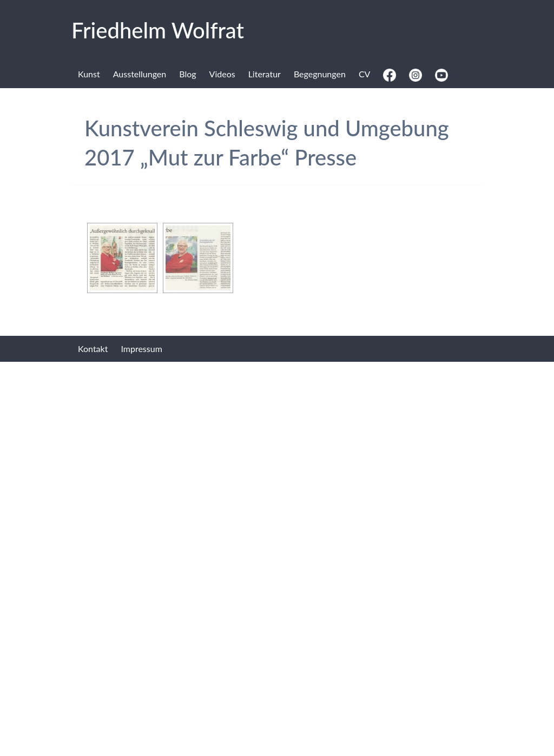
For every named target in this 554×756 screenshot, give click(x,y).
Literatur (265, 74)
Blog (187, 74)
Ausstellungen (140, 74)
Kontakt (93, 349)
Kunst (89, 74)
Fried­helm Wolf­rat (158, 30)
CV (365, 74)
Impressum (141, 349)
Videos (222, 74)
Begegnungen (320, 74)
